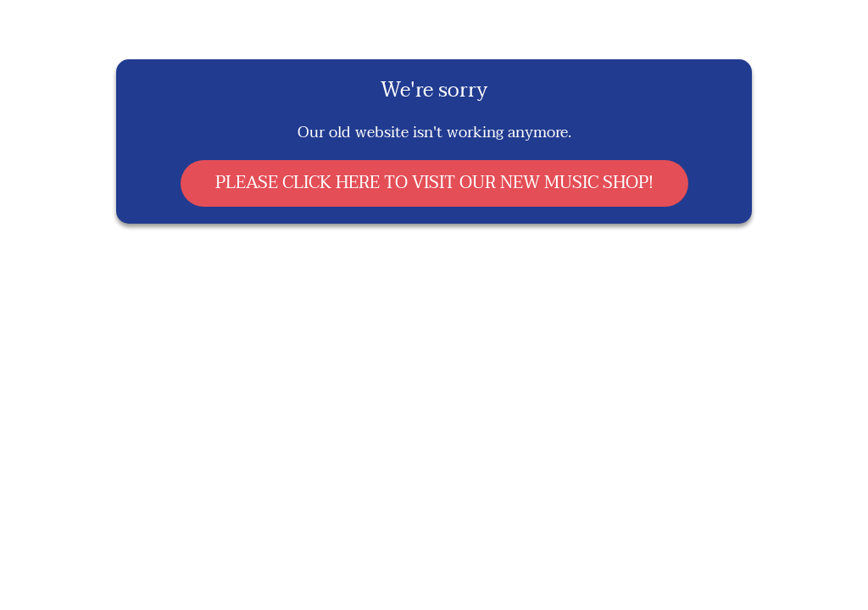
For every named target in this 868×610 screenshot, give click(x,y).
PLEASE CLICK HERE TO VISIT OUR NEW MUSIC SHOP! (434, 183)
